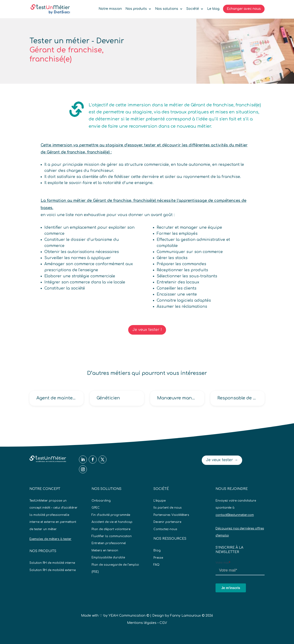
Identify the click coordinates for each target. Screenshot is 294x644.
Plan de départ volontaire (111, 529)
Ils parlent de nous (168, 508)
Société (193, 9)
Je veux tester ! (147, 330)
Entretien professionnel (109, 543)
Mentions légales (142, 623)
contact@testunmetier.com (235, 515)
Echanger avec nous (244, 9)
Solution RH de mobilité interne (52, 563)
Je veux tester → (222, 460)
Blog (157, 550)
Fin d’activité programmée (111, 515)
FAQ (156, 565)
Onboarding (101, 501)
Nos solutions (167, 9)
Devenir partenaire (167, 522)
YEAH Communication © (129, 616)
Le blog (213, 9)
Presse (158, 558)
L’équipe (159, 501)
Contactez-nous (165, 529)
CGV (163, 623)
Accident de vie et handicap (112, 522)
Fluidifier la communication (112, 536)
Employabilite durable (108, 557)
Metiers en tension (105, 550)
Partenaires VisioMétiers (171, 515)
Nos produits (136, 9)
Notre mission (110, 9)
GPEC (96, 508)
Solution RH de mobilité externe (53, 570)
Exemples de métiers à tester (50, 539)
